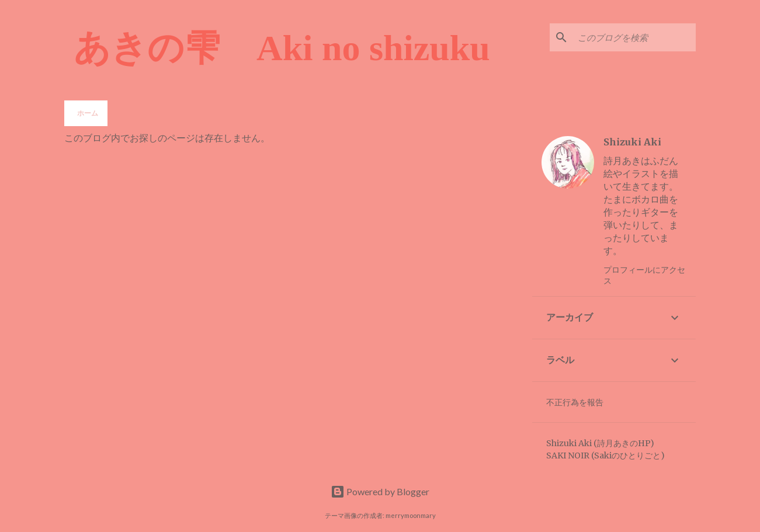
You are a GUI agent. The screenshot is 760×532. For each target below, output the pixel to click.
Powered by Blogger (380, 491)
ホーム (88, 113)
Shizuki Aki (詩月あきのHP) (600, 443)
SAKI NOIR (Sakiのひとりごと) (605, 455)
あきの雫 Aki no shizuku (282, 48)
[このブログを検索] (634, 37)
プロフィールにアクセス (644, 275)
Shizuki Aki (632, 142)
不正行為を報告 (575, 402)
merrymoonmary (411, 515)
